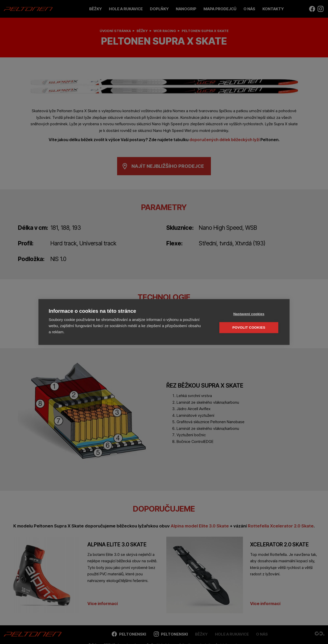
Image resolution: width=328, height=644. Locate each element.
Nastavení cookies (249, 314)
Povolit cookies (249, 328)
